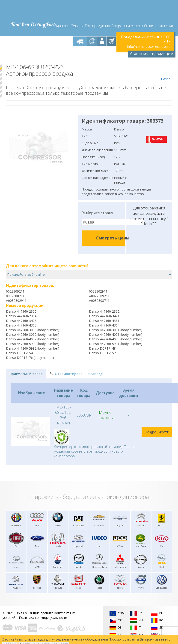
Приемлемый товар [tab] (26, 374)
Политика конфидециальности (43, 618)
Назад (166, 73)
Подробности (157, 432)
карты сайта (165, 26)
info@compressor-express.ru (149, 47)
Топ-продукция (97, 26)
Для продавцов (56, 26)
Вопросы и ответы (127, 26)
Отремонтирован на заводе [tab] (76, 374)
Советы (77, 26)
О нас (149, 26)
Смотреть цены (113, 238)
